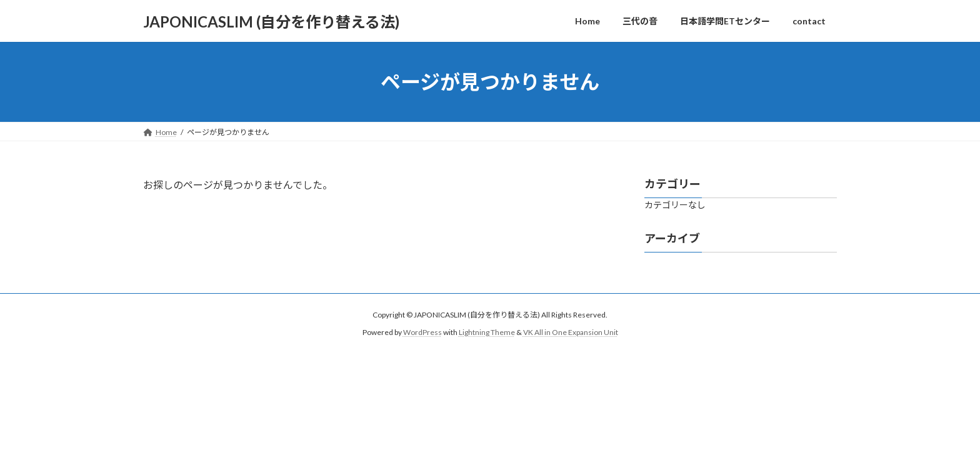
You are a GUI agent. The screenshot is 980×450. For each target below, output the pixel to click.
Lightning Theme (487, 332)
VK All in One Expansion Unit (571, 332)
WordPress (422, 332)
